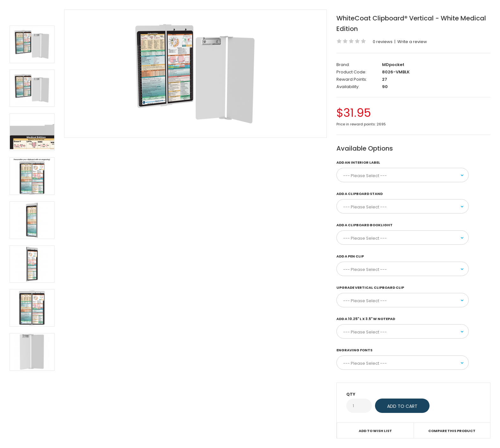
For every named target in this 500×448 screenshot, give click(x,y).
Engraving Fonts (354, 350)
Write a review (412, 42)
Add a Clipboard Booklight (364, 225)
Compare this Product (452, 431)
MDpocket (393, 65)
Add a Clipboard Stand (360, 194)
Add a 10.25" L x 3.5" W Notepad (366, 319)
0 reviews (383, 42)
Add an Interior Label (358, 162)
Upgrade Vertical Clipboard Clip (370, 287)
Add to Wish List (375, 431)
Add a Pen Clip (350, 256)
